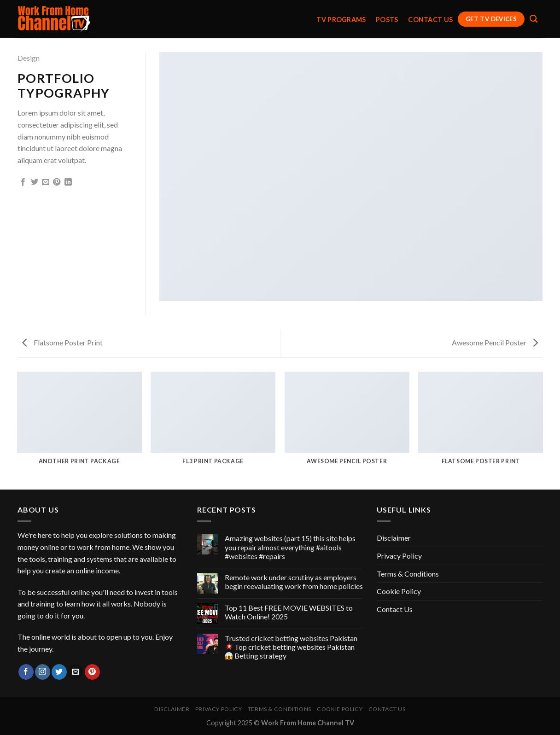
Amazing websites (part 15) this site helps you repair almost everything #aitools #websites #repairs (290, 547)
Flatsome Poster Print (62, 342)
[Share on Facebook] (23, 182)
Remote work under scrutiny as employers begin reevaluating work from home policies (294, 582)
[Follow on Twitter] (59, 672)
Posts (387, 20)
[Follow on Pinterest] (92, 672)
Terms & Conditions (408, 574)
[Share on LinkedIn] (68, 182)
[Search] (534, 19)
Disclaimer (394, 538)
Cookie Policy (399, 591)
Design (29, 58)
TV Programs (341, 20)
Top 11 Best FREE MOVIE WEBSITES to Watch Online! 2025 (289, 612)
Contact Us (430, 20)
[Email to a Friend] (46, 182)
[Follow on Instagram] (43, 672)
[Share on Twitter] (35, 182)
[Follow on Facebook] (26, 672)
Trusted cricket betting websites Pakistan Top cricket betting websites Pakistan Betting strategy (291, 647)
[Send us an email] (76, 672)
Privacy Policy (399, 556)
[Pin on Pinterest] (57, 182)
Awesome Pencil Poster (495, 342)
